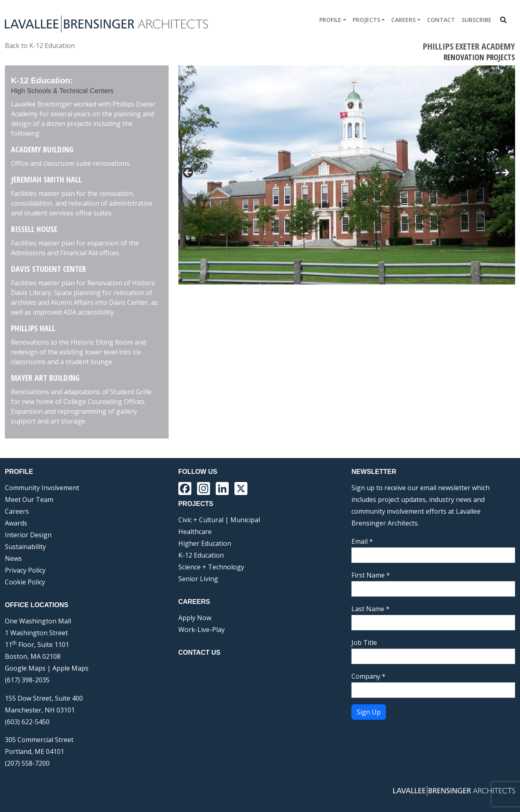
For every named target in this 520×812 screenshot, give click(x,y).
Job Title (364, 643)
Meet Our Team (29, 499)
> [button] (505, 173)
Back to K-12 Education (40, 46)
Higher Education (205, 543)
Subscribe (477, 20)
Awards (16, 523)
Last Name (370, 609)
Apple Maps (70, 668)
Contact (441, 20)
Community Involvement (42, 488)
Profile (330, 20)
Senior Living (198, 579)
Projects (366, 20)
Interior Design (28, 535)
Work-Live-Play (201, 630)
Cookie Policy (25, 582)
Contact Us (199, 652)
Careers (403, 20)
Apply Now (195, 618)
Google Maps (25, 668)
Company (368, 676)
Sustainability (25, 547)
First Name (371, 575)
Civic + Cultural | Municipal (219, 520)
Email (362, 541)
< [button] (188, 173)
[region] (347, 175)
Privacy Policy (25, 570)
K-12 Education (201, 555)
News (13, 558)
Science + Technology (211, 567)
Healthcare (195, 532)
